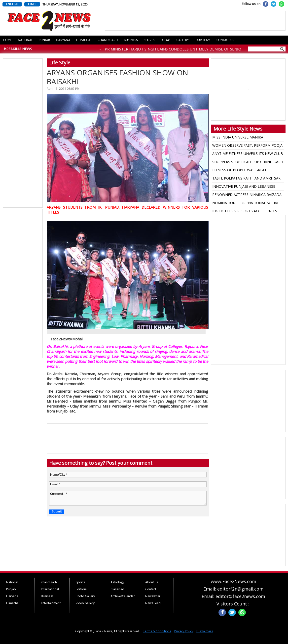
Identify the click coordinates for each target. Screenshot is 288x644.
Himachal (84, 40)
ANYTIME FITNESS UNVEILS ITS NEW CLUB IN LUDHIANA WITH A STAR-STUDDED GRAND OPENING (248, 154)
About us (152, 582)
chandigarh (49, 582)
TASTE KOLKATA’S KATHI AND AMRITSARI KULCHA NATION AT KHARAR (247, 179)
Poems (165, 40)
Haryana (63, 40)
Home (7, 40)
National (25, 40)
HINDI (32, 4)
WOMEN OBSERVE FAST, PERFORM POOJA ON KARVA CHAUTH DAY (247, 146)
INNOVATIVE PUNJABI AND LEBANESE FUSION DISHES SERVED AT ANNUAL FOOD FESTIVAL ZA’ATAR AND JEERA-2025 (248, 187)
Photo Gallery (85, 596)
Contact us (225, 40)
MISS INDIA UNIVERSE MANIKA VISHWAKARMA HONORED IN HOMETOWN (248, 138)
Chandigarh (108, 40)
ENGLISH (12, 4)
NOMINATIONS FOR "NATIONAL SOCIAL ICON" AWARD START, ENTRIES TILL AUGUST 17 (246, 204)
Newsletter (153, 596)
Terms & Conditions (157, 631)
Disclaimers (205, 631)
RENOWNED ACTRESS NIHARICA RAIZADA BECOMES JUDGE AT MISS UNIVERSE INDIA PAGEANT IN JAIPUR (248, 195)
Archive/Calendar (123, 596)
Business (131, 40)
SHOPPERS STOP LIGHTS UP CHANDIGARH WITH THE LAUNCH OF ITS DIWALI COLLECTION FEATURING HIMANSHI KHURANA (248, 163)
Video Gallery (85, 603)
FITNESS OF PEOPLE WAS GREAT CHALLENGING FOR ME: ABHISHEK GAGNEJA (241, 171)
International (50, 589)
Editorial (82, 589)
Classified (117, 589)
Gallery (183, 40)
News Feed (153, 603)
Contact (151, 589)
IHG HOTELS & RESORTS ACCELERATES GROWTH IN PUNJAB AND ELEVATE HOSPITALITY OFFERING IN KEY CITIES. (245, 212)
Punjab (44, 40)
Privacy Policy (184, 631)
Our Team (203, 40)
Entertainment (51, 603)
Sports (149, 40)
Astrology (117, 582)
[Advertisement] (23, 133)
